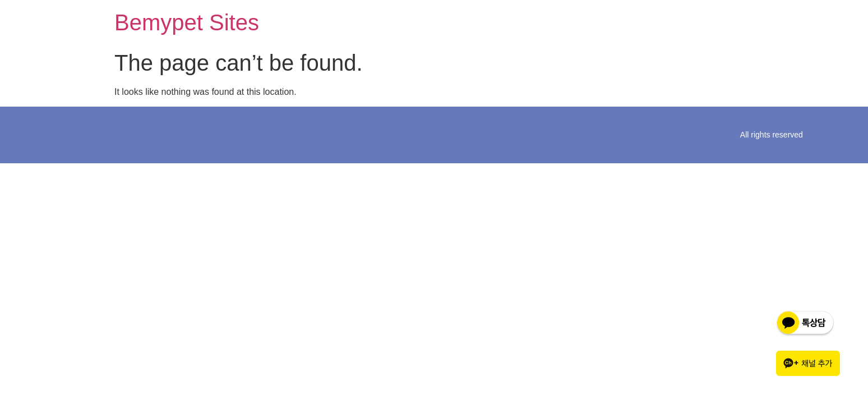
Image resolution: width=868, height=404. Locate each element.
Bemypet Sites (187, 22)
